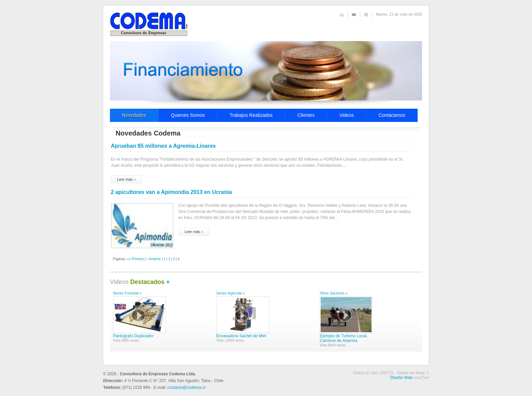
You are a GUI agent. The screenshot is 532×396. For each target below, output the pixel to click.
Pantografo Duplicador (133, 336)
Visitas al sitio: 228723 (373, 373)
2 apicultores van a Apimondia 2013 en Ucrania (172, 192)
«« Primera (135, 259)
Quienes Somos (188, 115)
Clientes (306, 115)
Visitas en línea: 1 (413, 373)
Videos (347, 115)
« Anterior (154, 259)
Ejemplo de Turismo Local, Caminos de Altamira (344, 338)
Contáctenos (392, 115)
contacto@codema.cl (186, 388)
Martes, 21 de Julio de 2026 (399, 14)
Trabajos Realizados (251, 115)
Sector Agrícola (229, 293)
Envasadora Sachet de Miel (241, 336)
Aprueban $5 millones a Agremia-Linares (164, 146)
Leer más (125, 179)
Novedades (134, 115)
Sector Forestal (126, 293)
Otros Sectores (332, 293)
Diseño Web (401, 378)
